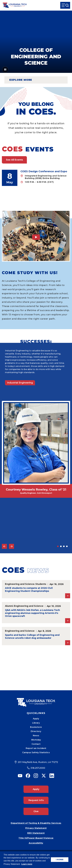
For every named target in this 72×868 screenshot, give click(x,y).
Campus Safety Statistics (36, 752)
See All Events (14, 160)
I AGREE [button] (60, 860)
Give (36, 811)
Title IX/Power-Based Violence (36, 838)
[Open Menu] (65, 5)
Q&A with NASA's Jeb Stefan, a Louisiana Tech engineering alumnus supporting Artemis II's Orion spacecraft (32, 613)
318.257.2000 (38, 768)
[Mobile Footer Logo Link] (36, 701)
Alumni (9, 606)
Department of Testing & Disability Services (36, 823)
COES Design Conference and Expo (44, 171)
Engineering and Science (20, 584)
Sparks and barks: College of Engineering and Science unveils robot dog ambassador (32, 636)
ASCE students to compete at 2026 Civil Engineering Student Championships (29, 590)
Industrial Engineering (20, 383)
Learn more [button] (27, 864)
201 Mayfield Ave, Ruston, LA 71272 (38, 762)
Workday (36, 740)
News (36, 736)
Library (36, 723)
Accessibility (36, 843)
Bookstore (36, 727)
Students (41, 584)
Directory (36, 731)
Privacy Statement (36, 828)
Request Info (36, 800)
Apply (36, 719)
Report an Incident (36, 748)
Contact (36, 744)
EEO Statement (36, 833)
